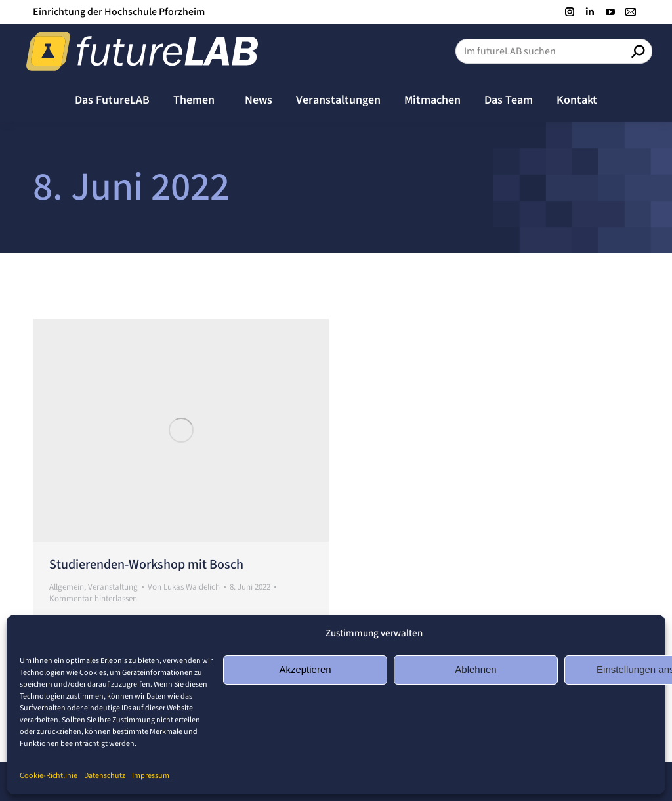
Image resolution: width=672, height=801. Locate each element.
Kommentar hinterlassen (93, 599)
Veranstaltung (113, 587)
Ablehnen (475, 669)
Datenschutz (105, 776)
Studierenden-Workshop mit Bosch (146, 565)
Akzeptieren (305, 669)
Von (184, 587)
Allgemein (67, 587)
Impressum (151, 776)
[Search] (554, 51)
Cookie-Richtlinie (49, 776)
